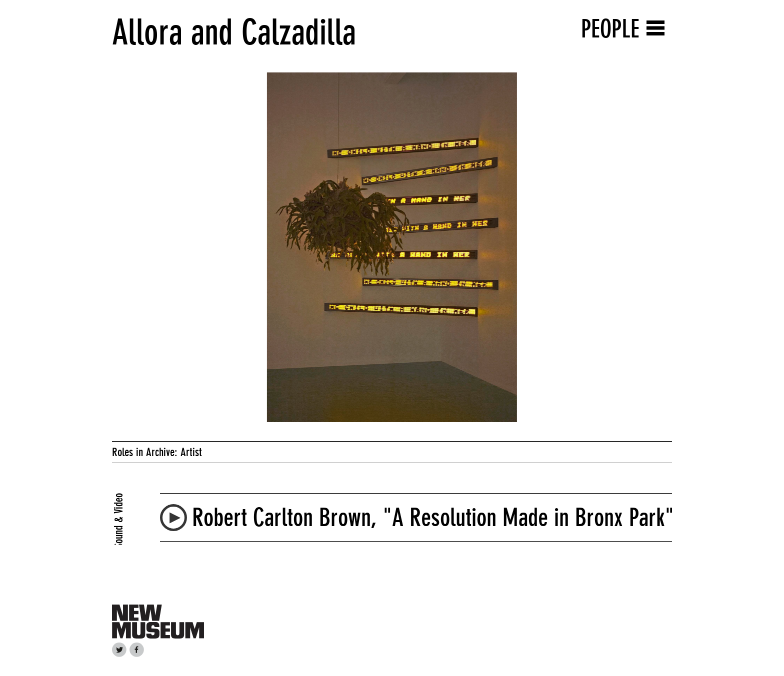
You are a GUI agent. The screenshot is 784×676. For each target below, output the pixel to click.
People (610, 29)
